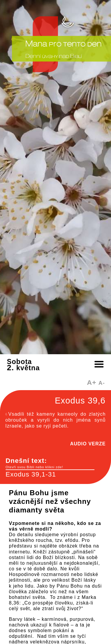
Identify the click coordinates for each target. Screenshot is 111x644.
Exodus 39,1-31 (31, 474)
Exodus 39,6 (80, 401)
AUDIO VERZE (88, 444)
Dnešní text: (50, 463)
